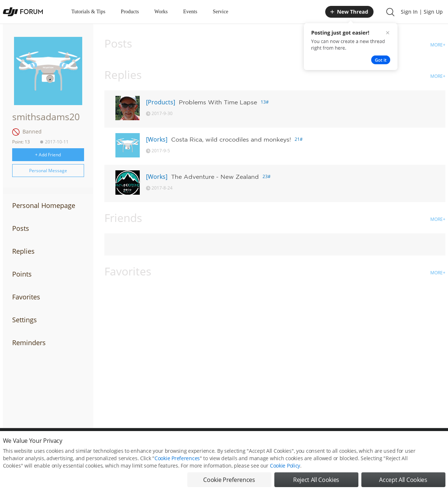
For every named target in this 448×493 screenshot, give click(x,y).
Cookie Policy (285, 466)
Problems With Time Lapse (218, 102)
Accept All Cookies (403, 480)
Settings (25, 320)
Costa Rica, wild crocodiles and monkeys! (231, 139)
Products (130, 12)
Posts (21, 228)
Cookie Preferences (177, 458)
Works (161, 12)
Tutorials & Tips (88, 12)
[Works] (157, 139)
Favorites (26, 297)
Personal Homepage (44, 205)
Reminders (29, 343)
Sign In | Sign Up (422, 12)
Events (190, 12)
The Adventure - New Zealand (215, 177)
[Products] (161, 102)
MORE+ (438, 45)
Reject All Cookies (316, 480)
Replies (23, 251)
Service (220, 12)
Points (22, 274)
